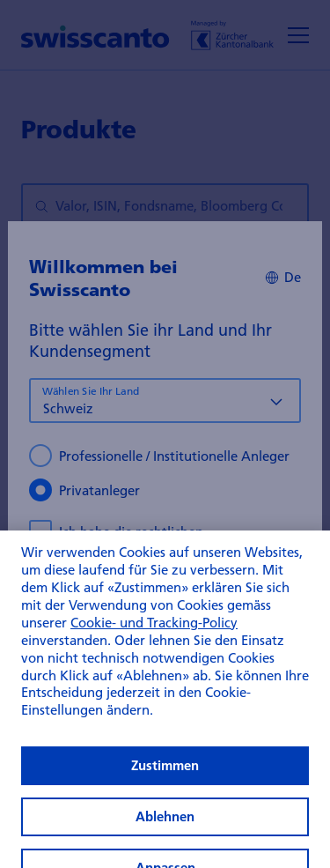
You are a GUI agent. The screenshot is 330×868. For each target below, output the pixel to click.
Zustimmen (165, 784)
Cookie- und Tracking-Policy (154, 641)
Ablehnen (165, 835)
